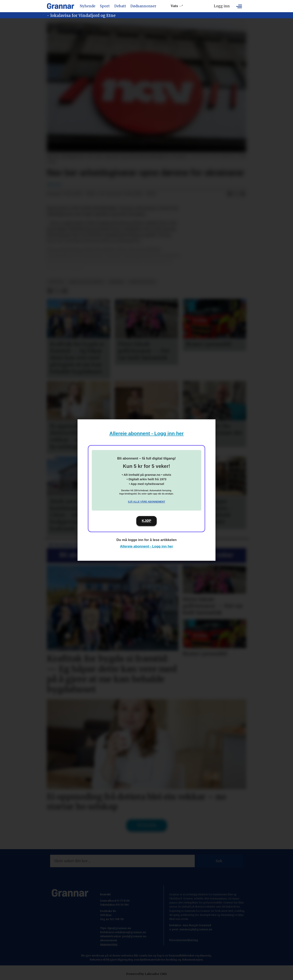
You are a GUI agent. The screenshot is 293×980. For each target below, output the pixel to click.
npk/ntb (56, 282)
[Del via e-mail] (243, 194)
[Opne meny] (239, 6)
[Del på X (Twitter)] (236, 194)
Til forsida (147, 825)
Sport (105, 6)
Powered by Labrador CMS (146, 974)
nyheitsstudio (142, 282)
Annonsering (109, 944)
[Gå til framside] (61, 6)
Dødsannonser (143, 6)
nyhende (116, 282)
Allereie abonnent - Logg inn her (147, 433)
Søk (219, 861)
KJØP (146, 521)
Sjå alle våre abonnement (146, 502)
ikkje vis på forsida (86, 282)
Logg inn (222, 6)
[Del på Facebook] (230, 194)
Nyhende (88, 6)
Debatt (120, 6)
